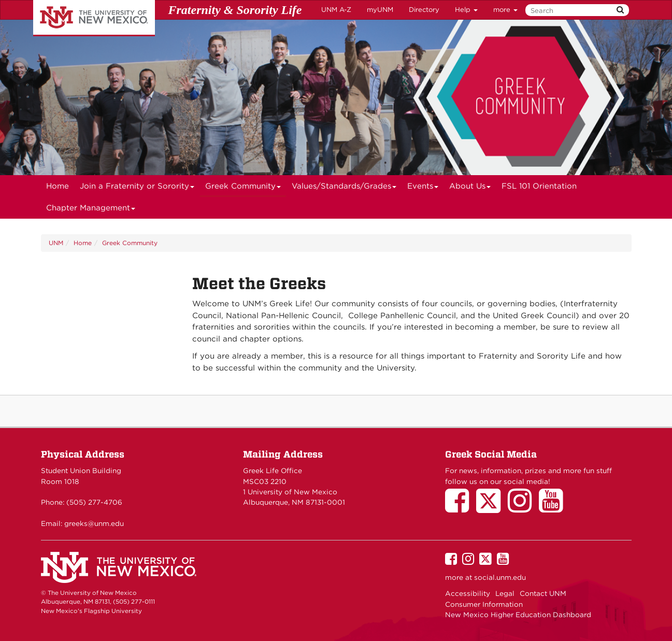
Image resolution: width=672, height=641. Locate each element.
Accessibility (468, 593)
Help (466, 10)
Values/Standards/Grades (344, 189)
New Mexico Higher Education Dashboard (518, 615)
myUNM (380, 10)
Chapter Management (91, 211)
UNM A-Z (336, 10)
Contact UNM (543, 593)
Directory (424, 10)
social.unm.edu (500, 577)
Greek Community (243, 189)
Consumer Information (484, 604)
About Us (470, 189)
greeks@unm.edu (94, 523)
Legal (505, 593)
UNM (56, 243)
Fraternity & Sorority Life (235, 10)
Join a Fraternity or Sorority (137, 189)
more (505, 10)
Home (58, 186)
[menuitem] (58, 186)
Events (423, 189)
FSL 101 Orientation (539, 186)
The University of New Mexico (94, 18)
